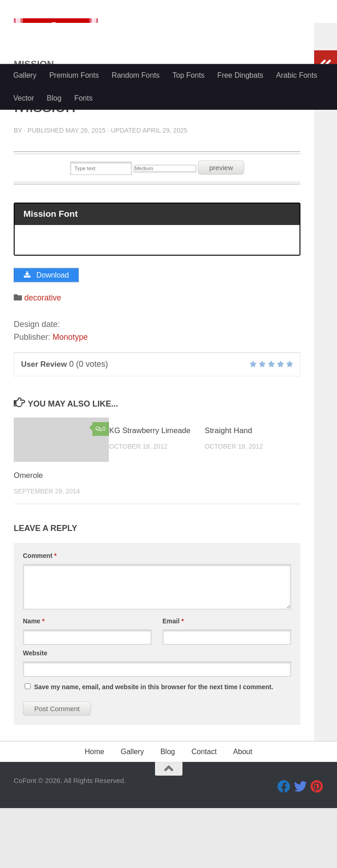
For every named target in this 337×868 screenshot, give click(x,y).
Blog (54, 98)
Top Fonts (188, 75)
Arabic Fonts (297, 75)
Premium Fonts (74, 75)
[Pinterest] (317, 847)
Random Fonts (136, 75)
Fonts (83, 98)
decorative (43, 358)
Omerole (29, 535)
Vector (24, 98)
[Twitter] (300, 847)
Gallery (25, 75)
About (243, 812)
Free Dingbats (240, 75)
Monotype (71, 397)
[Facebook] (284, 847)
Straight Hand (229, 490)
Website (35, 713)
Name (34, 681)
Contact (204, 812)
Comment (40, 616)
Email (173, 681)
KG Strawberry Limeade (151, 490)
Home (94, 812)
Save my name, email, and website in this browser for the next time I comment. (153, 747)
